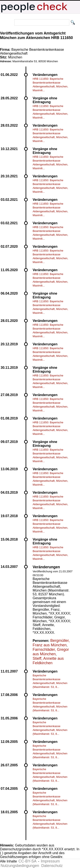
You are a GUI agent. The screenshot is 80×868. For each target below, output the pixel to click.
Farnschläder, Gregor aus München (51, 652)
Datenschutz (52, 866)
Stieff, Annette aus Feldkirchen (48, 661)
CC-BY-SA (28, 861)
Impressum (50, 861)
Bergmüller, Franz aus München (51, 643)
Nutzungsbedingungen (20, 866)
